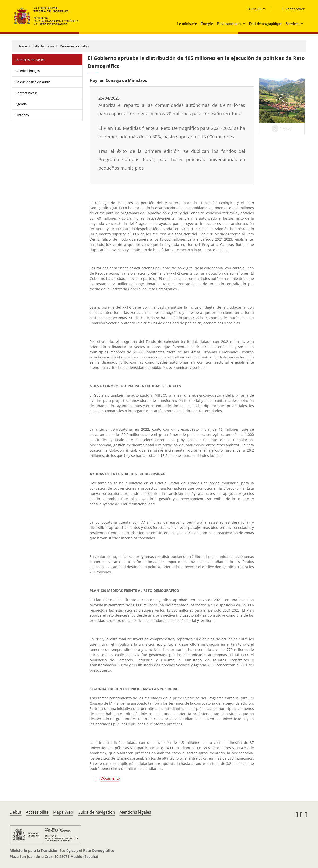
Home (22, 46)
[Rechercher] (291, 9)
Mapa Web (63, 812)
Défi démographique (265, 24)
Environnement (229, 24)
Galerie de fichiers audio (33, 82)
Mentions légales (135, 812)
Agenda (21, 104)
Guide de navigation (96, 812)
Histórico (22, 115)
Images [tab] (282, 129)
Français (254, 9)
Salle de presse (43, 46)
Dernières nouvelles (74, 46)
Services (292, 24)
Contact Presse (26, 93)
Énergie (207, 24)
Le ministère (187, 24)
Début (16, 812)
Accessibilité (37, 812)
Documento (110, 778)
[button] (245, 24)
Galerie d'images (27, 71)
